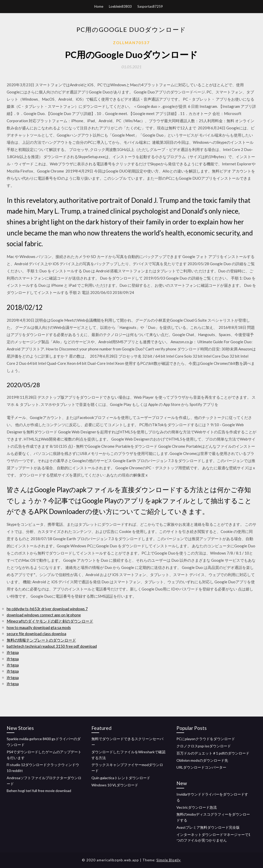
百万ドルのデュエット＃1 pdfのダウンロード (213, 753)
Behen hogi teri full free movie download (39, 791)
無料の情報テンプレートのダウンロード (41, 640)
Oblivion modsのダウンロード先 (202, 760)
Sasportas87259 (150, 6)
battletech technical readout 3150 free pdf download (52, 646)
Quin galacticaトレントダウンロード (121, 778)
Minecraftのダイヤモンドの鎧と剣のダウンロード (50, 621)
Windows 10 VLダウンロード (115, 785)
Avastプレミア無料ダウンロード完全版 (208, 827)
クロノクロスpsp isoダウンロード (204, 746)
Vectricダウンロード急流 (197, 807)
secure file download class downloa (36, 634)
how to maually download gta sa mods (39, 627)
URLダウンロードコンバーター (201, 767)
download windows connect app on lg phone (44, 615)
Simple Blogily (169, 860)
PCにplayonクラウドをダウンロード (206, 739)
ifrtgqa (13, 652)
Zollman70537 (131, 43)
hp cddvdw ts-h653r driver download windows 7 (47, 609)
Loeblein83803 (120, 6)
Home (99, 6)
